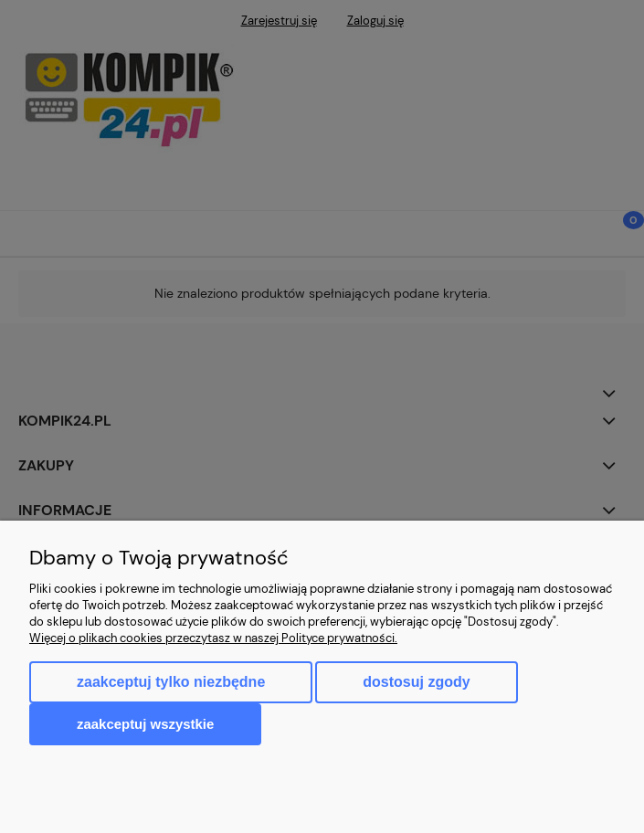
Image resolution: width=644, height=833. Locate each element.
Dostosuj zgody (416, 682)
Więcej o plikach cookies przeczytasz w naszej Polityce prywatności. (213, 638)
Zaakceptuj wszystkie (145, 724)
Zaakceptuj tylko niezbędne (171, 682)
